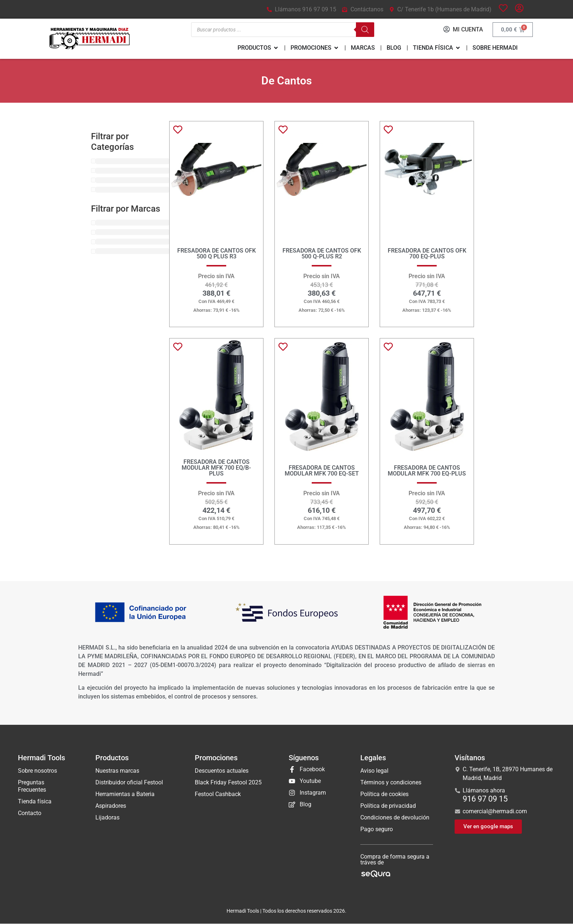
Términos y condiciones (391, 783)
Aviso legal (374, 771)
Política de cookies (384, 794)
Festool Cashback (218, 794)
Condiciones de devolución (395, 818)
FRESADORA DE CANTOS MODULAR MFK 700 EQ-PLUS (427, 471)
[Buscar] (364, 30)
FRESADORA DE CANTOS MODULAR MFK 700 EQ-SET (322, 471)
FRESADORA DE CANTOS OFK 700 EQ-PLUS (427, 254)
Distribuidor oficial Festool (129, 783)
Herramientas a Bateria (125, 794)
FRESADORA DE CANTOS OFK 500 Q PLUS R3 (217, 254)
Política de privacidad (388, 806)
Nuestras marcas (117, 771)
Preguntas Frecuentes (32, 786)
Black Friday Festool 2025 (228, 783)
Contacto (30, 813)
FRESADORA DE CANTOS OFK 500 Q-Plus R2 (322, 254)
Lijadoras (107, 818)
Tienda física (35, 802)
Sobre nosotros (37, 771)
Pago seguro (377, 830)
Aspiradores (111, 806)
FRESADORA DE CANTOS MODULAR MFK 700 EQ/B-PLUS (216, 468)
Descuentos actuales (222, 771)
